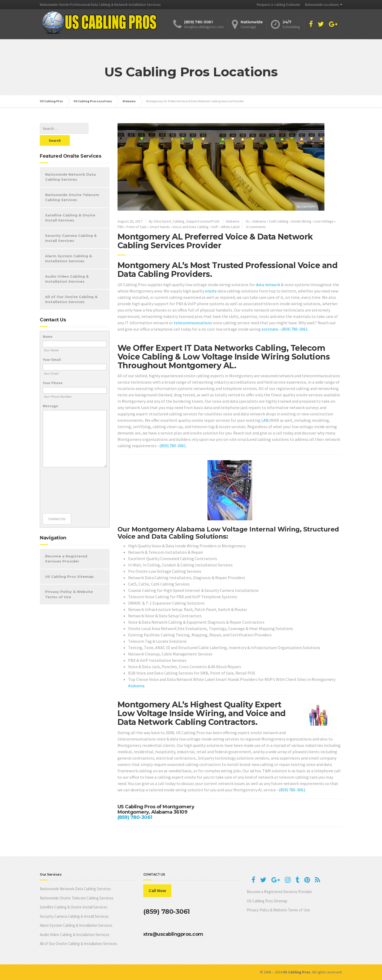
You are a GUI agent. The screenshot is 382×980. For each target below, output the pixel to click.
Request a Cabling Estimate (279, 5)
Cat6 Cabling (279, 221)
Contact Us (57, 507)
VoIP (215, 227)
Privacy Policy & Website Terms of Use (69, 582)
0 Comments (256, 227)
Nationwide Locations (322, 5)
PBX (121, 227)
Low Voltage (324, 221)
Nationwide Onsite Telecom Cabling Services (72, 185)
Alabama (233, 221)
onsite (211, 291)
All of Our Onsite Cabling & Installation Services (71, 287)
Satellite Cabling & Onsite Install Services (70, 206)
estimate (270, 329)
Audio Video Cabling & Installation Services (67, 267)
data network (268, 285)
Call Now (157, 891)
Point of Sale (137, 227)
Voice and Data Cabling (191, 227)
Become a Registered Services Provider (66, 547)
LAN (265, 420)
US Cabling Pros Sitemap (69, 565)
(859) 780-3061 (294, 329)
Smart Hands (160, 227)
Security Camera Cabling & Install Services (71, 226)
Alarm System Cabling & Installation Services (68, 247)
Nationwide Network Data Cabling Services (70, 165)
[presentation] (64, 478)
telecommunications (193, 323)
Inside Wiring (301, 221)
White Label (230, 227)
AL (248, 221)
